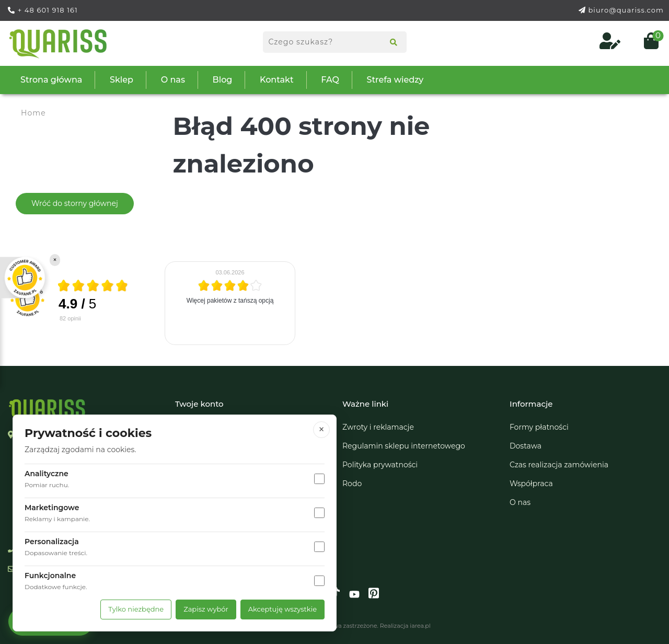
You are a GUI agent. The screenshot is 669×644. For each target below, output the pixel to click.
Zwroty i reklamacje (378, 427)
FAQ (330, 80)
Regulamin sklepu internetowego (404, 446)
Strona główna (51, 80)
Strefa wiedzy (395, 80)
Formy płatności (539, 427)
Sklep (122, 80)
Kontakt (277, 80)
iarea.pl (420, 626)
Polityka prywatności (380, 465)
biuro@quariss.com (626, 10)
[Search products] (335, 42)
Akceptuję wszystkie (282, 609)
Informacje (531, 404)
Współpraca (531, 484)
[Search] (390, 43)
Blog (223, 80)
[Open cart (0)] (647, 44)
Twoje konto (199, 404)
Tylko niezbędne (136, 609)
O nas (173, 80)
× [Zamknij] (322, 429)
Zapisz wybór (206, 609)
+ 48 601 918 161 (48, 10)
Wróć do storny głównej (75, 203)
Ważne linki (365, 404)
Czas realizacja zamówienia (559, 465)
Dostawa (526, 446)
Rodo (352, 484)
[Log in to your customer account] (611, 44)
